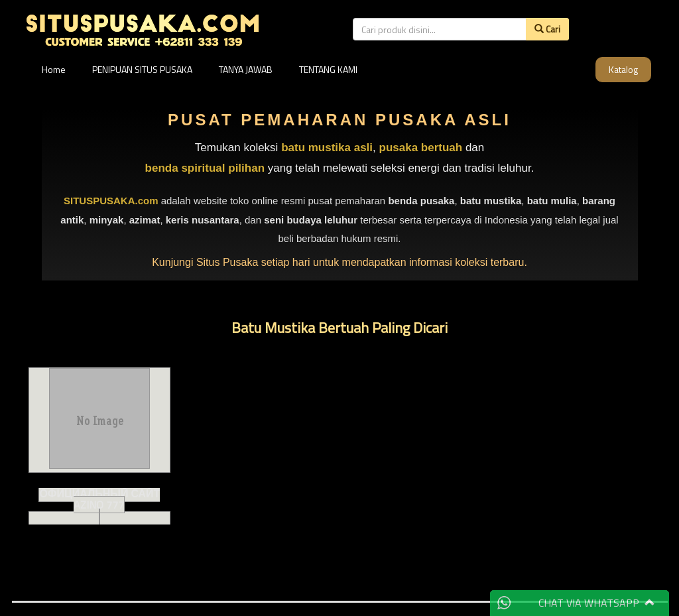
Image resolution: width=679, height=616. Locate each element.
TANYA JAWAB (246, 69)
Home (54, 69)
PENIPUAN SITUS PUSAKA (142, 69)
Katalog (623, 69)
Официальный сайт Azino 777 (99, 499)
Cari (547, 29)
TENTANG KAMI (328, 69)
